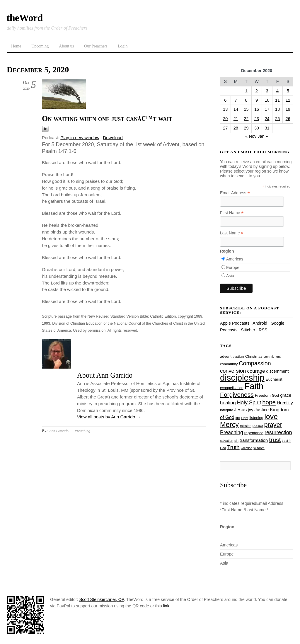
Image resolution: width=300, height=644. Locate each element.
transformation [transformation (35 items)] (254, 440)
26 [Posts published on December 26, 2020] (288, 119)
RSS (263, 330)
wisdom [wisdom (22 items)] (259, 448)
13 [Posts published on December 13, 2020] (225, 109)
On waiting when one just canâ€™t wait (107, 119)
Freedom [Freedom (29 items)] (263, 395)
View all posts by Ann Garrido (109, 417)
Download (113, 138)
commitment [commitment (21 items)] (272, 357)
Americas (235, 259)
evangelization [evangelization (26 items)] (232, 388)
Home (16, 46)
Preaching (82, 431)
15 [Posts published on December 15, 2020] (246, 109)
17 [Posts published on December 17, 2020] (267, 109)
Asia (230, 276)
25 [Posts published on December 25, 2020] (277, 119)
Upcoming (40, 46)
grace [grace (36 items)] (286, 395)
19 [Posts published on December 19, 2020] (288, 109)
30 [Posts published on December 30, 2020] (257, 128)
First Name (232, 213)
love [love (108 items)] (271, 416)
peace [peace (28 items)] (258, 426)
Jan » (263, 136)
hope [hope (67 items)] (269, 402)
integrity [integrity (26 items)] (226, 410)
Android (260, 323)
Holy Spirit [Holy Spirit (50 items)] (249, 403)
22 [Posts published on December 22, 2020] (246, 119)
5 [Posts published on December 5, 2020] (288, 91)
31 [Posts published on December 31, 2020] (267, 128)
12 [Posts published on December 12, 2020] (288, 100)
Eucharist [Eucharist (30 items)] (274, 379)
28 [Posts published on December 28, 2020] (236, 128)
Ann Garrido (59, 431)
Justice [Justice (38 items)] (262, 410)
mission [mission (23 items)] (246, 426)
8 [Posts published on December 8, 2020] (246, 100)
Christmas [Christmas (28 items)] (254, 356)
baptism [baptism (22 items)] (238, 357)
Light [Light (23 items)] (245, 418)
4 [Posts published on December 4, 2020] (277, 91)
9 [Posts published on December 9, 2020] (257, 100)
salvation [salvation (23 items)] (227, 441)
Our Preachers (96, 46)
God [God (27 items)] (275, 395)
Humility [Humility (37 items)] (285, 403)
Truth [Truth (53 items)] (233, 447)
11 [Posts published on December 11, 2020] (277, 100)
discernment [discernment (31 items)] (277, 371)
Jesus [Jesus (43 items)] (241, 410)
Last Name (232, 233)
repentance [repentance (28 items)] (254, 433)
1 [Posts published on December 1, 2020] (246, 91)
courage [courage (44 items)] (256, 371)
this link (162, 606)
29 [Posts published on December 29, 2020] (246, 128)
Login (123, 46)
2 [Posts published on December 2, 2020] (257, 91)
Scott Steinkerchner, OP (102, 599)
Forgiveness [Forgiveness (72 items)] (237, 395)
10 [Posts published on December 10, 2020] (267, 100)
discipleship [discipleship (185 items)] (242, 378)
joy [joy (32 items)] (250, 410)
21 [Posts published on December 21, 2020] (236, 119)
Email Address (235, 193)
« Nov (251, 136)
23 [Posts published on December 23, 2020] (257, 119)
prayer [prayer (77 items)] (273, 425)
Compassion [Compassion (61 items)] (255, 363)
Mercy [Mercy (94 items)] (229, 425)
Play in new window (80, 138)
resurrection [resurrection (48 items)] (278, 432)
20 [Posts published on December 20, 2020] (225, 119)
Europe (233, 268)
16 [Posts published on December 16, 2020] (257, 109)
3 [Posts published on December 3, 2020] (267, 91)
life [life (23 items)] (238, 418)
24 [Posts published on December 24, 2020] (267, 119)
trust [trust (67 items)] (275, 440)
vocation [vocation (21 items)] (247, 448)
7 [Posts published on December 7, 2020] (236, 100)
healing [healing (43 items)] (228, 403)
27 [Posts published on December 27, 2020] (225, 128)
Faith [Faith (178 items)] (254, 386)
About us (66, 46)
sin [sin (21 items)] (236, 441)
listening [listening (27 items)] (256, 418)
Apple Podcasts (235, 323)
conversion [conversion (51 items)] (233, 371)
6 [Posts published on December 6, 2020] (225, 100)
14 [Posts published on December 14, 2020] (236, 109)
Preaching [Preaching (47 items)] (232, 432)
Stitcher (248, 330)
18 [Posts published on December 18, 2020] (277, 109)
